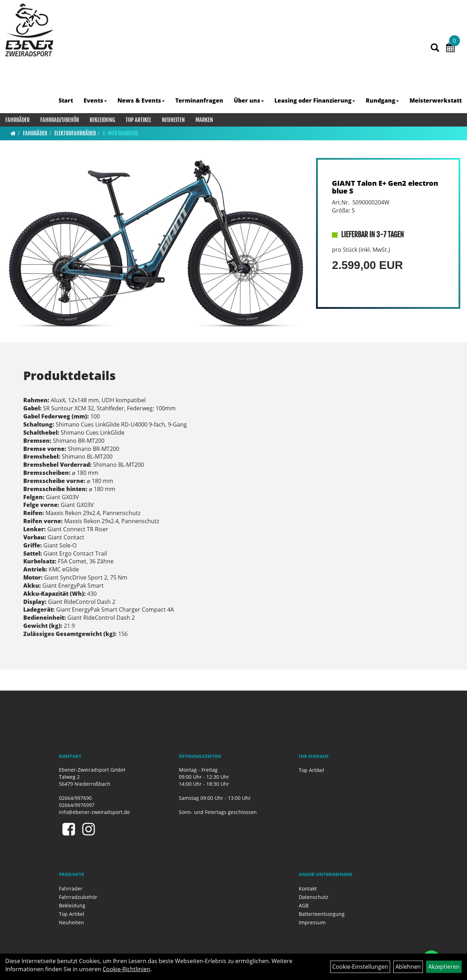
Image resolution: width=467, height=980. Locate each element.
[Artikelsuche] (435, 48)
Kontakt (308, 889)
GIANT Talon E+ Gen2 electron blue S (385, 187)
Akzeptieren (444, 967)
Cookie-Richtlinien (126, 969)
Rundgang (382, 100)
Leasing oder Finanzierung (315, 100)
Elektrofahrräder (75, 133)
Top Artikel (138, 120)
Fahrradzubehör (60, 120)
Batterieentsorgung (322, 914)
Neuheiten (173, 120)
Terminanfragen (199, 100)
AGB (304, 905)
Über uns (249, 100)
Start (66, 100)
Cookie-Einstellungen (360, 967)
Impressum (312, 922)
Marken (204, 120)
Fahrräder (17, 120)
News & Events (141, 100)
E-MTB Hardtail (121, 133)
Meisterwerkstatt (436, 100)
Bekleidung (102, 120)
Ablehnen (408, 967)
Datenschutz (314, 897)
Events (95, 100)
